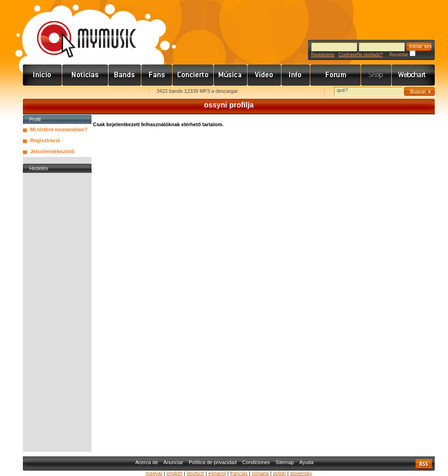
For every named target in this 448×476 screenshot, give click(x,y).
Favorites (42, 92)
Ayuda (306, 462)
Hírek (85, 75)
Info (296, 75)
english (175, 473)
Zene (231, 75)
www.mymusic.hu (79, 30)
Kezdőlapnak (81, 92)
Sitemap (285, 462)
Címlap (43, 75)
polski (279, 473)
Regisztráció (45, 140)
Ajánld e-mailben (119, 92)
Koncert (193, 75)
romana (260, 473)
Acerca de (147, 462)
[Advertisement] (57, 312)
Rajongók (157, 75)
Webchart (413, 75)
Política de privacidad (213, 462)
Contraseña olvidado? (360, 55)
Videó (264, 75)
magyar (154, 473)
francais (239, 473)
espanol (217, 473)
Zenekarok (125, 75)
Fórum (336, 75)
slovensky (301, 473)
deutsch (196, 473)
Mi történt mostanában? (59, 129)
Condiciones (256, 462)
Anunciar (173, 462)
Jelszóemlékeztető (52, 151)
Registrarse (323, 55)
